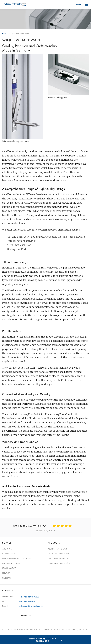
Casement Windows (58, 554)
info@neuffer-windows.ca (31, 606)
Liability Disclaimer (12, 563)
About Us (7, 549)
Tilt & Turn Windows (59, 558)
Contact (7, 578)
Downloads (9, 554)
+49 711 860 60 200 (29, 597)
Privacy (6, 573)
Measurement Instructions (17, 558)
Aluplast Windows (57, 549)
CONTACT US (26, 616)
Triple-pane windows (59, 563)
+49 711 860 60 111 (29, 602)
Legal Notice (9, 568)
